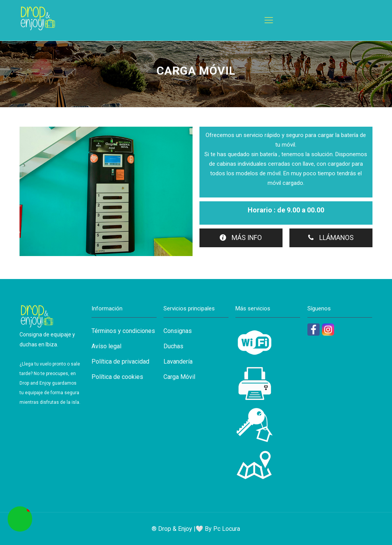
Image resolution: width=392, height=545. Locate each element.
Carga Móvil (179, 377)
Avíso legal (106, 346)
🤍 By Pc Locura (218, 529)
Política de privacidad (120, 361)
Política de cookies (117, 377)
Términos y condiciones (123, 331)
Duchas (173, 346)
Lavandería (178, 361)
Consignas (178, 331)
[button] (20, 519)
